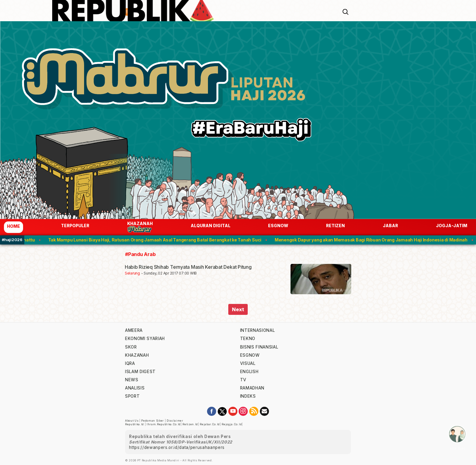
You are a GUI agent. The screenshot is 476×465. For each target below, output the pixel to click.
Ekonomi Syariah (145, 339)
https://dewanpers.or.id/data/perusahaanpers (177, 447)
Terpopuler (75, 226)
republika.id (134, 424)
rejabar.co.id (210, 424)
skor (131, 347)
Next (238, 309)
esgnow (278, 226)
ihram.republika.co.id (164, 424)
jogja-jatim (452, 226)
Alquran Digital (211, 226)
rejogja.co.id (232, 424)
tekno (248, 339)
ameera (134, 330)
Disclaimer (175, 421)
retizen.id (190, 424)
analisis (135, 388)
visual (248, 363)
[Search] (345, 11)
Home (14, 226)
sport (132, 396)
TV (243, 380)
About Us (132, 421)
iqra (130, 363)
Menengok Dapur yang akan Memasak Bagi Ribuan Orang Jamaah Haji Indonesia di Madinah (374, 240)
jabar (390, 226)
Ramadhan (252, 388)
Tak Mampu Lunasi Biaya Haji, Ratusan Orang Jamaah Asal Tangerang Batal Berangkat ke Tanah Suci (158, 240)
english (249, 372)
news (132, 380)
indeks (248, 396)
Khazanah (140, 227)
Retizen (335, 226)
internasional (258, 330)
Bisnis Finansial (259, 347)
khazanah (137, 355)
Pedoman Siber (153, 421)
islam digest (140, 372)
